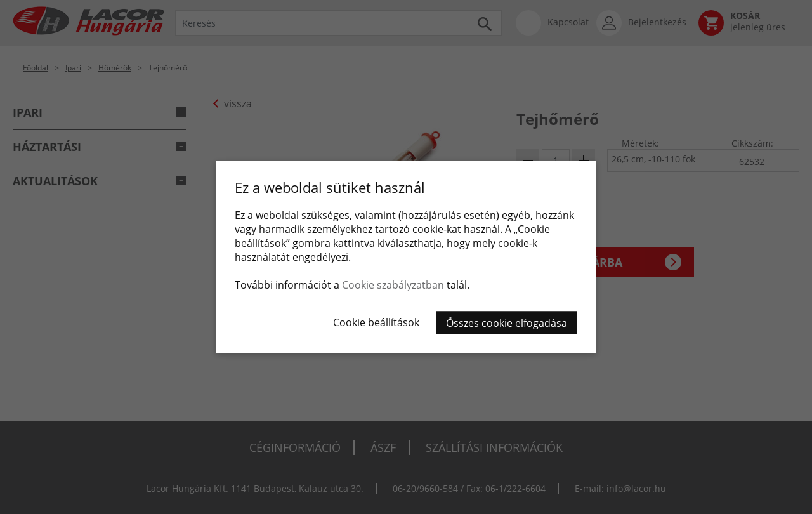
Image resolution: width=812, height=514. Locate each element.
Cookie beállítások (376, 322)
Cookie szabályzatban (393, 285)
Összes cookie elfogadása (507, 323)
